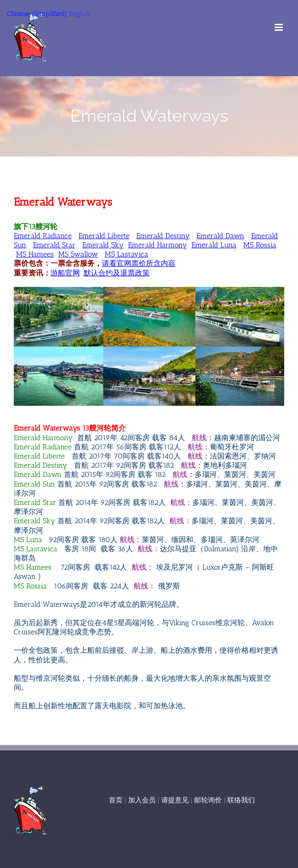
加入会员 (142, 800)
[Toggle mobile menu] (279, 27)
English (79, 14)
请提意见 (175, 800)
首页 (116, 800)
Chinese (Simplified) (37, 14)
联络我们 (241, 800)
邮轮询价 (208, 800)
